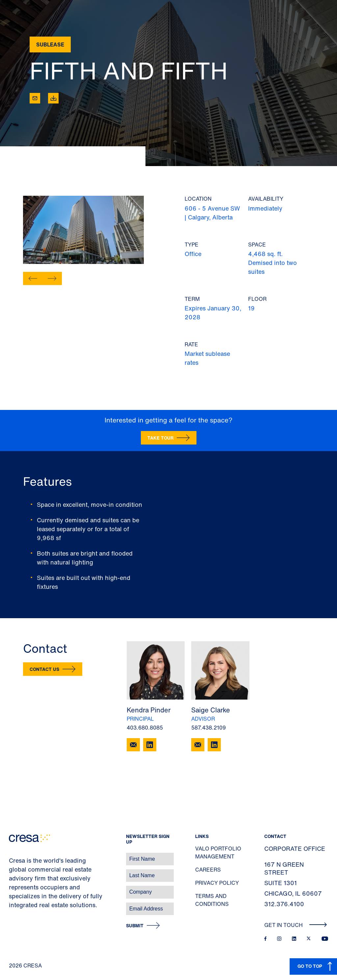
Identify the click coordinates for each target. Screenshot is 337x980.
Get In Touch (296, 925)
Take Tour (160, 438)
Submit (135, 926)
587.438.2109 (208, 728)
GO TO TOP (310, 966)
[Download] (53, 98)
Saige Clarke (211, 710)
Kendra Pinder (149, 710)
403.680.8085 (145, 728)
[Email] (35, 98)
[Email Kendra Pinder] (133, 745)
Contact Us (44, 669)
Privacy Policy (217, 883)
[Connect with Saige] (214, 745)
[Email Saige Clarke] (198, 745)
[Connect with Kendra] (150, 745)
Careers (208, 870)
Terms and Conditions (212, 900)
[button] (33, 278)
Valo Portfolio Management (218, 852)
